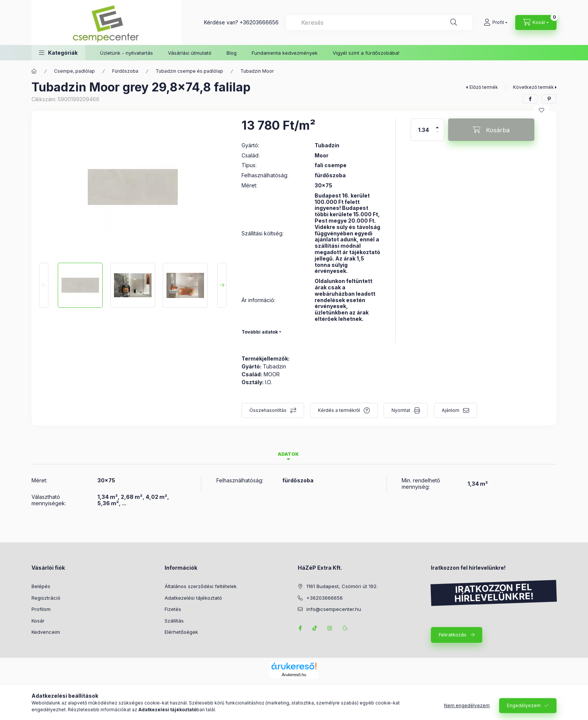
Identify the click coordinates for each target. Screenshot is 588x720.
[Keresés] (454, 22)
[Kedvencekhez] (541, 110)
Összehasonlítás (268, 410)
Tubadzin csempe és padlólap (189, 71)
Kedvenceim (46, 632)
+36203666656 (259, 22)
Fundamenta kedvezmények (285, 53)
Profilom (41, 609)
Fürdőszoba (125, 71)
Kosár (38, 621)
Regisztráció (46, 598)
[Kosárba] (491, 130)
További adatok (260, 332)
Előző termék (484, 87)
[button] (58, 53)
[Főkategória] (34, 71)
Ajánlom (451, 410)
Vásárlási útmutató (190, 53)
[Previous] (44, 285)
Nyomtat (401, 410)
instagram (330, 628)
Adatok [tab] (288, 454)
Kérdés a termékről (339, 410)
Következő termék (533, 87)
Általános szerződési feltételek (201, 586)
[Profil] (496, 22)
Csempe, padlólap (74, 71)
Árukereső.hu (294, 675)
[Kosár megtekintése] (536, 22)
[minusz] (437, 135)
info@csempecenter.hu (334, 609)
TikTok (315, 628)
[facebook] (530, 99)
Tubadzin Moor (257, 71)
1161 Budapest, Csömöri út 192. (342, 586)
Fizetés (173, 609)
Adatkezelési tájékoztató (193, 598)
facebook (300, 628)
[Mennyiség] (424, 130)
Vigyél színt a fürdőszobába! (366, 53)
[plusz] (437, 124)
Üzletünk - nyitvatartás (127, 53)
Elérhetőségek (181, 632)
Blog (232, 53)
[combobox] (379, 22)
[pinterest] (549, 99)
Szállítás (174, 621)
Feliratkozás (453, 635)
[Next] (222, 285)
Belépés (41, 586)
